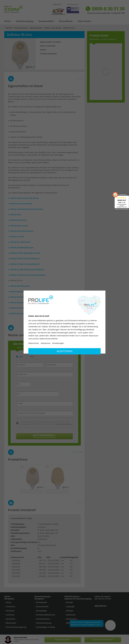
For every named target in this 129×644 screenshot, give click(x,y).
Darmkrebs (11, 620)
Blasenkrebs (11, 624)
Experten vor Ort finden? (103, 640)
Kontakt (69, 603)
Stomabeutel (41, 603)
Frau (30, 357)
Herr (20, 357)
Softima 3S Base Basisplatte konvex (25, 253)
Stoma (7, 21)
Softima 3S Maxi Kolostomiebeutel (25, 264)
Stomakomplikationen (45, 616)
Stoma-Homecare (21, 28)
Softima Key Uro (17, 313)
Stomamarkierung (44, 624)
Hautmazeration (43, 620)
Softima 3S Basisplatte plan (22, 248)
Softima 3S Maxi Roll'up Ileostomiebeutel (28, 275)
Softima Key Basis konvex (21, 292)
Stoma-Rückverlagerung (16, 628)
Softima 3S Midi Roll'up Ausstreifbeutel (27, 269)
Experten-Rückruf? (63, 640)
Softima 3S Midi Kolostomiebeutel (25, 258)
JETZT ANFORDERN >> (44, 436)
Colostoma (10, 608)
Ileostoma (10, 612)
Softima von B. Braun (53, 28)
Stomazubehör (42, 608)
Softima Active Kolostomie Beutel (24, 198)
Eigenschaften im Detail (50, 42)
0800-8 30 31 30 (105, 9)
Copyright (70, 608)
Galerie (43, 50)
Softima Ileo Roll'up (18, 220)
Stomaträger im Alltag (45, 628)
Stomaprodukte (46, 21)
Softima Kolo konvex (19, 226)
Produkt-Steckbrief (48, 54)
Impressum (71, 616)
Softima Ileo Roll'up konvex (22, 231)
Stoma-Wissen (66, 21)
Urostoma (10, 616)
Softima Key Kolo (17, 308)
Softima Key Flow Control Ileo (23, 297)
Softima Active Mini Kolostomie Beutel (26, 209)
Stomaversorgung (24, 21)
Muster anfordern (48, 46)
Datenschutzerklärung (64, 424)
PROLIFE (9, 28)
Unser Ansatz (84, 21)
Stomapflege (41, 612)
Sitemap (70, 612)
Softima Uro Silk (17, 237)
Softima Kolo (15, 215)
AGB (68, 624)
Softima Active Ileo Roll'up (21, 204)
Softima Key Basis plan (20, 286)
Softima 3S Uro (69, 28)
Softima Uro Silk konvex (20, 242)
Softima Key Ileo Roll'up (20, 302)
